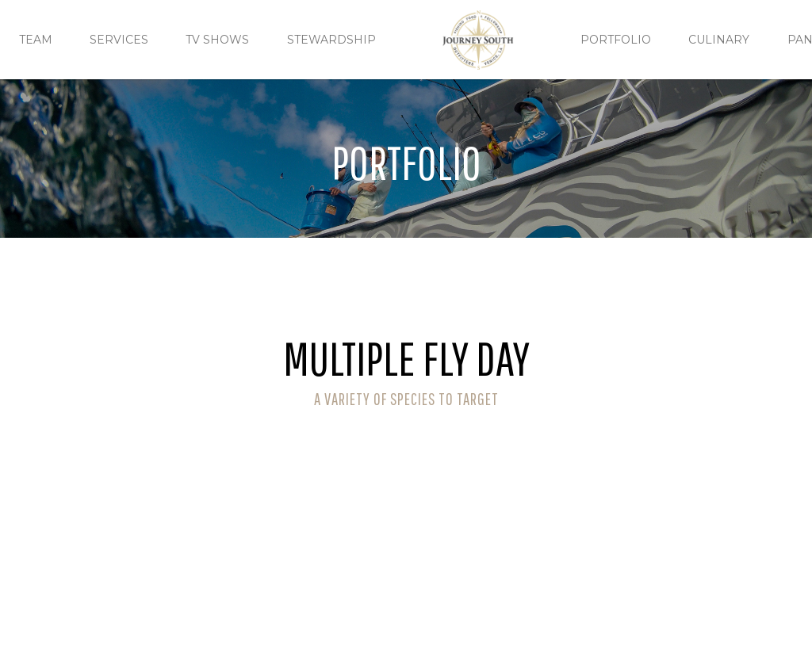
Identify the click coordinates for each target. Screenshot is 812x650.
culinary (719, 40)
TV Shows (217, 40)
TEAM (36, 40)
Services (119, 40)
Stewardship (331, 40)
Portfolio (616, 40)
